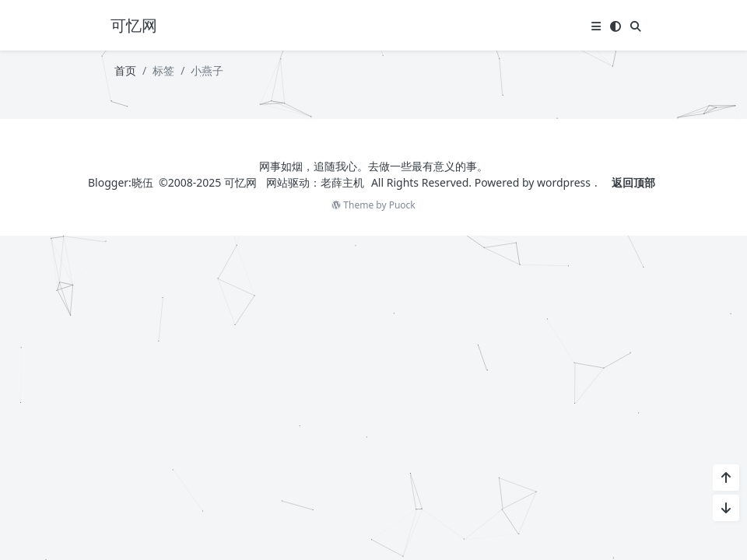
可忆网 (240, 182)
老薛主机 (342, 182)
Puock (402, 205)
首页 (125, 70)
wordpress (564, 182)
